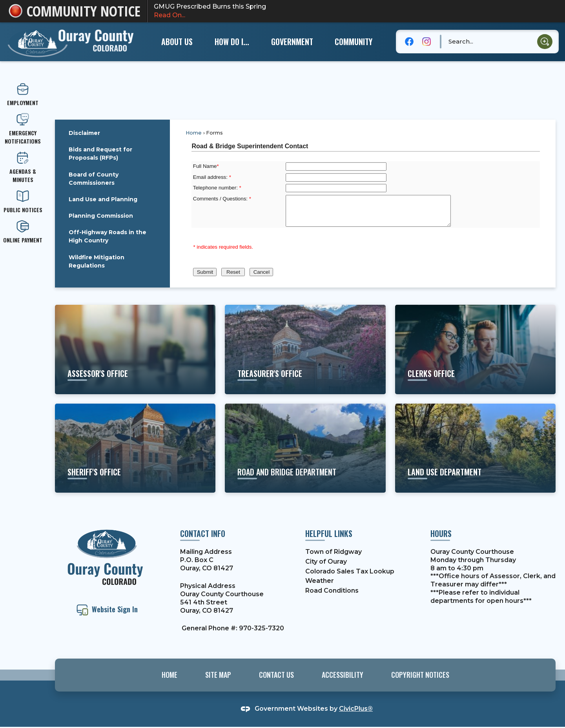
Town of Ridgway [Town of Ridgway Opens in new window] (334, 552)
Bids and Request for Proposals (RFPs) (100, 154)
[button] (545, 42)
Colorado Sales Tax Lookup (350, 571)
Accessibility (343, 675)
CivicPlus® (356, 709)
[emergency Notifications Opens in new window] (23, 129)
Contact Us (276, 675)
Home (194, 133)
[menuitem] (177, 42)
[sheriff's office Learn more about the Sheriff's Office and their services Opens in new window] (135, 448)
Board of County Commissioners (94, 179)
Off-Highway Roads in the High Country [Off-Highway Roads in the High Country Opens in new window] (108, 236)
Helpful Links (329, 533)
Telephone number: (217, 188)
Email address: (212, 177)
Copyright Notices (420, 675)
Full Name (206, 166)
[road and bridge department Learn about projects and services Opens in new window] (305, 448)
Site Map (218, 675)
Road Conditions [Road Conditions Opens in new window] (332, 591)
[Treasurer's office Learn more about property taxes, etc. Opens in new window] (305, 349)
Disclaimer (84, 133)
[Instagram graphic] (426, 42)
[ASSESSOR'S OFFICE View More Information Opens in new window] (135, 349)
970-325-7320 (262, 628)
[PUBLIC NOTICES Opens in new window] (23, 202)
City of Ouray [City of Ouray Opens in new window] (326, 561)
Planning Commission (101, 216)
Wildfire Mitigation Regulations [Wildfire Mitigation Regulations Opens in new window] (97, 261)
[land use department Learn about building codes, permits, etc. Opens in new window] (475, 448)
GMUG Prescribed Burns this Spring (352, 11)
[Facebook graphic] (409, 42)
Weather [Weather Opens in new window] (320, 581)
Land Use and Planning (103, 199)
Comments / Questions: (222, 199)
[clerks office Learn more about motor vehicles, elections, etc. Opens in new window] (475, 349)
